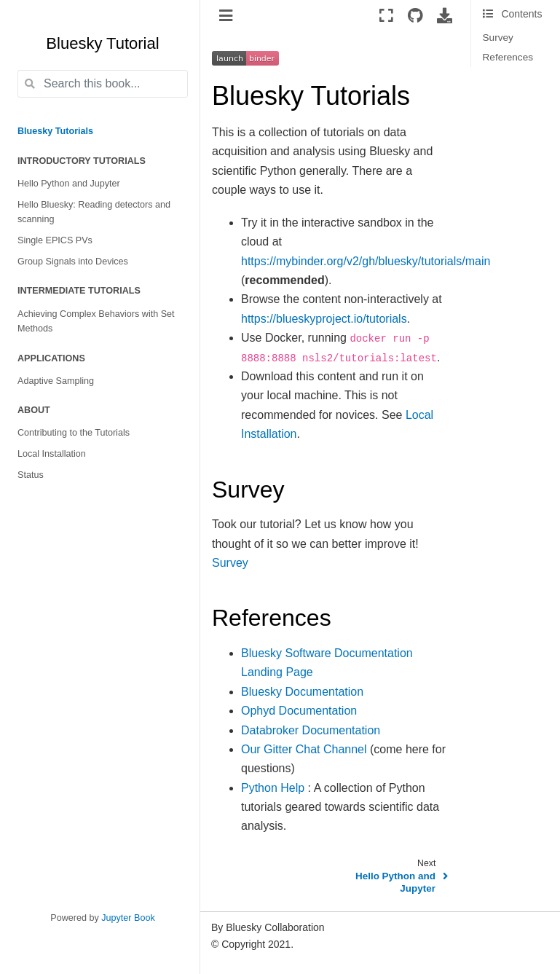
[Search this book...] (103, 84)
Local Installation (52, 454)
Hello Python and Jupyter (69, 184)
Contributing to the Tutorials (74, 433)
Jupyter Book (128, 918)
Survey (498, 38)
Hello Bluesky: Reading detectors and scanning (94, 212)
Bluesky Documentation (302, 692)
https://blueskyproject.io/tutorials (324, 319)
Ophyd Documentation (299, 711)
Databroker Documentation (311, 730)
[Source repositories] (415, 15)
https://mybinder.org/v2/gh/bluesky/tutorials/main (366, 261)
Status (31, 475)
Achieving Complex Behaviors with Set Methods (96, 322)
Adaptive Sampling (56, 381)
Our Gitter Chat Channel (304, 749)
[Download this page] (445, 15)
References (508, 57)
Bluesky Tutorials (55, 131)
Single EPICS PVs (55, 240)
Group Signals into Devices (73, 262)
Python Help (273, 788)
